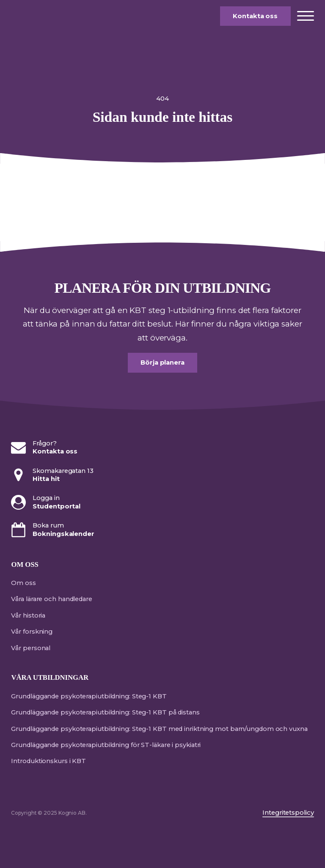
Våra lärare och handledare (51, 599)
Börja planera (162, 363)
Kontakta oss (255, 16)
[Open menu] (306, 16)
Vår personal (31, 648)
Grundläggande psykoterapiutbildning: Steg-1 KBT (89, 696)
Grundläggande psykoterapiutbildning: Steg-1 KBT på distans (105, 712)
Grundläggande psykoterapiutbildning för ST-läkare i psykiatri (106, 745)
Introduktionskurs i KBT (48, 761)
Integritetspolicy (288, 813)
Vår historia (28, 615)
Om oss (23, 583)
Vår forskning (32, 632)
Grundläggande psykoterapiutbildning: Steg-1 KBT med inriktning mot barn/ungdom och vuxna (159, 729)
